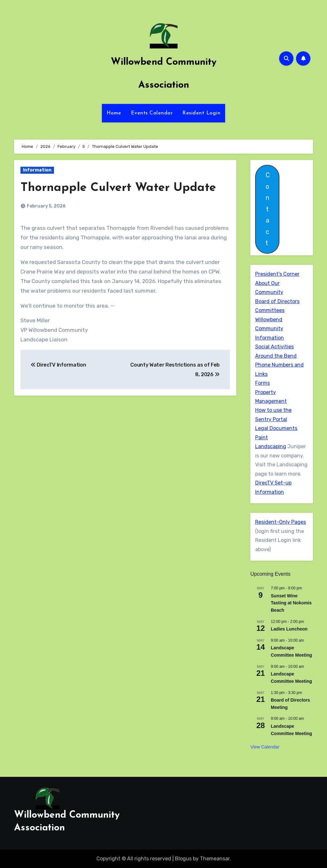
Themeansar (215, 859)
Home (114, 113)
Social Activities (274, 347)
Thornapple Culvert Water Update (120, 188)
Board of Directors (277, 301)
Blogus (183, 859)
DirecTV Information (58, 365)
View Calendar (265, 747)
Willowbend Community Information (270, 329)
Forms (262, 383)
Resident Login (201, 113)
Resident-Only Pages (281, 522)
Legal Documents (276, 428)
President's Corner (277, 274)
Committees (270, 310)
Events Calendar (152, 113)
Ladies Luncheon (289, 629)
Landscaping (271, 446)
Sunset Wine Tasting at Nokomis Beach (291, 603)
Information (37, 170)
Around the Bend (276, 356)
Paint (262, 438)
